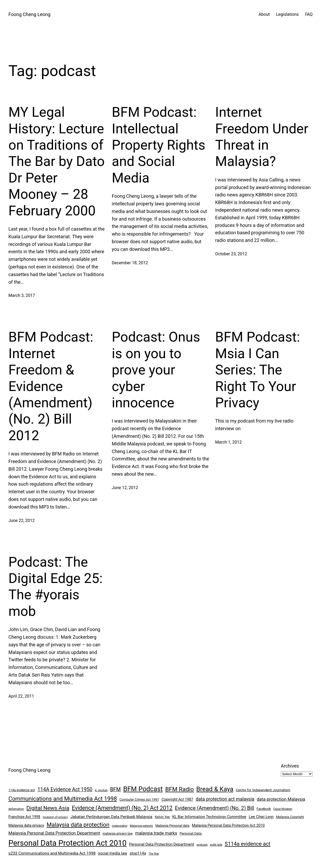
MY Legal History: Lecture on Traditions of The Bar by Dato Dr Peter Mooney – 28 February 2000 (56, 161)
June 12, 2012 (125, 488)
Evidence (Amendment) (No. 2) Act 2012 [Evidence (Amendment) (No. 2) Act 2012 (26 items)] (122, 808)
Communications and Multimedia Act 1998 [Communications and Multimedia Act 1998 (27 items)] (63, 799)
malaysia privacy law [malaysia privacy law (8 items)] (118, 833)
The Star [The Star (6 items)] (154, 854)
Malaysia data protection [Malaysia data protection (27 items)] (78, 825)
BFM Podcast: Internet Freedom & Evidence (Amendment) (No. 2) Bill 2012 (51, 386)
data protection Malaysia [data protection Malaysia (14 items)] (281, 799)
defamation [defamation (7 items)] (16, 809)
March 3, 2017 (22, 295)
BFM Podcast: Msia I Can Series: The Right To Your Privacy (258, 370)
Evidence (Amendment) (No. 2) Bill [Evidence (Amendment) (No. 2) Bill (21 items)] (214, 808)
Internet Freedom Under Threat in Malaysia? (262, 137)
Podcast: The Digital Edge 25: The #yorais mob (56, 587)
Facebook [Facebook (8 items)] (264, 809)
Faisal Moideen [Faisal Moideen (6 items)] (283, 809)
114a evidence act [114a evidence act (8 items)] (22, 790)
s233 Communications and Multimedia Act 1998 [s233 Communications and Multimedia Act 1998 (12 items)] (52, 853)
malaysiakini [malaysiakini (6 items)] (120, 826)
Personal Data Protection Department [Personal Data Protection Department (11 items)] (162, 844)
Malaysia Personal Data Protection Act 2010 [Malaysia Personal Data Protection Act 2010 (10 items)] (228, 825)
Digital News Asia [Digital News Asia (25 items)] (48, 808)
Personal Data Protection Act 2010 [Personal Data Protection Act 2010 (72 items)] (68, 843)
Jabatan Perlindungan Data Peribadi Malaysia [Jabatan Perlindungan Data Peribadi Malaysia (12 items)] (111, 817)
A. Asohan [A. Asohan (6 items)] (101, 790)
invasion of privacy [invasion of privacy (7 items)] (55, 817)
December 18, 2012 (130, 263)
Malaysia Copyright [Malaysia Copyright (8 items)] (290, 817)
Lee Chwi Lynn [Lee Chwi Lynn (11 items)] (261, 817)
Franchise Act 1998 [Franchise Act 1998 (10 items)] (24, 817)
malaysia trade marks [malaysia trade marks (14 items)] (156, 833)
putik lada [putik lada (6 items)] (216, 845)
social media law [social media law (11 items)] (113, 853)
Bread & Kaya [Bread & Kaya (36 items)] (215, 789)
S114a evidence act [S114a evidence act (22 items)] (247, 844)
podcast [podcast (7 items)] (202, 845)
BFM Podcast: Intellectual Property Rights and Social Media (159, 145)
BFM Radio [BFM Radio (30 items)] (180, 789)
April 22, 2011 (21, 696)
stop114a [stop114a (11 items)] (138, 853)
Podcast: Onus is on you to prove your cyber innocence (156, 370)
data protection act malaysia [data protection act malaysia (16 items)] (225, 799)
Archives (290, 766)
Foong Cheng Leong (29, 14)
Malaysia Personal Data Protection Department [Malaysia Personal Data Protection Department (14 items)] (54, 833)
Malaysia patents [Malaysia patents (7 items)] (141, 826)
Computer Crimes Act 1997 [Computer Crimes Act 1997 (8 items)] (139, 800)
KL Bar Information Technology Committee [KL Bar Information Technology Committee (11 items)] (209, 817)
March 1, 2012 (228, 442)
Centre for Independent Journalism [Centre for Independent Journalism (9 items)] (263, 790)
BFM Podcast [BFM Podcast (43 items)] (143, 789)
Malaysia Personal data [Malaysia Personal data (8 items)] (172, 826)
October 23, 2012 (231, 254)
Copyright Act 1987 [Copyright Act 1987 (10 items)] (177, 799)
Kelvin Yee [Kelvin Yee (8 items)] (162, 817)
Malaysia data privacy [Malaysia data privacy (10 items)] (26, 825)
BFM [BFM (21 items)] (115, 790)
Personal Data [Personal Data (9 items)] (191, 833)
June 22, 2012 (22, 521)
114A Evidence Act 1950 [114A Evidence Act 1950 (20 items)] (65, 790)
